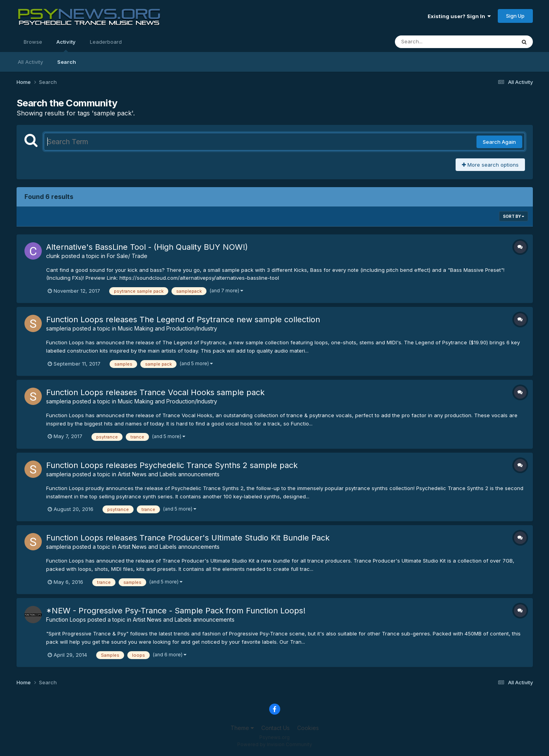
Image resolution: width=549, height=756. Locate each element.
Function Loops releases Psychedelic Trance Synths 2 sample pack (172, 465)
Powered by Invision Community (275, 744)
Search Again (499, 142)
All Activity (30, 62)
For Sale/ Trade (127, 256)
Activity (66, 45)
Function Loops (66, 619)
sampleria (59, 328)
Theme (242, 728)
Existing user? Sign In (459, 16)
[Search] (434, 42)
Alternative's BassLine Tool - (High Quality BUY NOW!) (147, 247)
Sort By (514, 216)
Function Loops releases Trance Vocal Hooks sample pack (155, 392)
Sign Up (515, 16)
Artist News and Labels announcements (169, 474)
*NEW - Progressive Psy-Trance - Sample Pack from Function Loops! (176, 611)
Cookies (308, 728)
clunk (53, 256)
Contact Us (275, 728)
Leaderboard (106, 42)
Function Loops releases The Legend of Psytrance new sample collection (183, 319)
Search (67, 62)
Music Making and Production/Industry (167, 328)
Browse (33, 42)
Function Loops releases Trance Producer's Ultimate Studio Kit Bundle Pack (188, 538)
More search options (490, 165)
